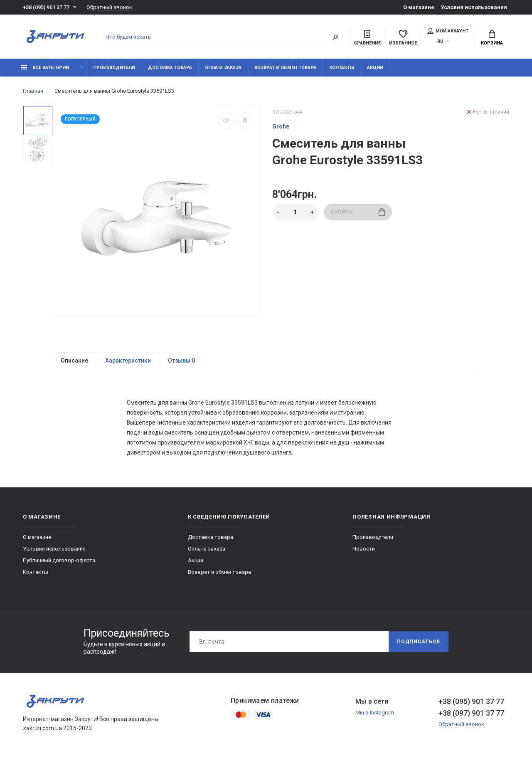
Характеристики (128, 361)
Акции (375, 68)
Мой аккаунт (448, 31)
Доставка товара (170, 68)
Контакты (342, 68)
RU (440, 41)
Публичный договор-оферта (59, 560)
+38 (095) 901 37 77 (46, 7)
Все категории (45, 68)
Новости (364, 549)
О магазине (419, 7)
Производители (114, 68)
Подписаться (419, 642)
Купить (358, 212)
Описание (74, 361)
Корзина (492, 38)
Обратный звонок (109, 7)
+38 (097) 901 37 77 (471, 713)
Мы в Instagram (375, 713)
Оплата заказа (223, 68)
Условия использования (474, 7)
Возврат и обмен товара (285, 68)
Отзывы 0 (181, 361)
